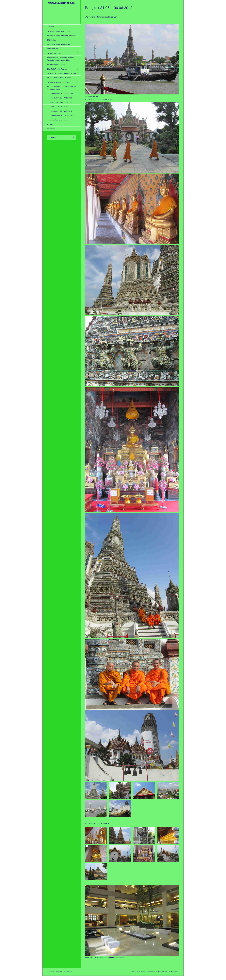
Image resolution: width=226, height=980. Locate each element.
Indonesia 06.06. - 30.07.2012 (62, 116)
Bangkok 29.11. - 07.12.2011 (61, 98)
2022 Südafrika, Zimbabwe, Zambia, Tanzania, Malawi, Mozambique (60, 59)
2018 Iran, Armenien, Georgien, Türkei (61, 73)
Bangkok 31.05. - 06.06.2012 (61, 111)
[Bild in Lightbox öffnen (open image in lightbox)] (132, 59)
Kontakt (50, 124)
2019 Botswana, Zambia (56, 64)
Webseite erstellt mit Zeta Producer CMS (164, 972)
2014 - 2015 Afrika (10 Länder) (58, 82)
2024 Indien (51, 40)
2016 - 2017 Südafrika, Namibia (59, 78)
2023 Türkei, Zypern (54, 53)
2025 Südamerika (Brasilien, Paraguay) (62, 35)
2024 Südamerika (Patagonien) (59, 44)
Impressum (51, 129)
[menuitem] (62, 27)
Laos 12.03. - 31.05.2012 (60, 107)
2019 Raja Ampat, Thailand (57, 69)
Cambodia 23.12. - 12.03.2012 (62, 102)
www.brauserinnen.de (61, 3)
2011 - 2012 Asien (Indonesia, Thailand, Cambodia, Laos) (62, 88)
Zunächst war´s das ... (59, 120)
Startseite (50, 27)
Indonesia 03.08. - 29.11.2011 (62, 94)
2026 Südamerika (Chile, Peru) (59, 31)
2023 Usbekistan (53, 49)
